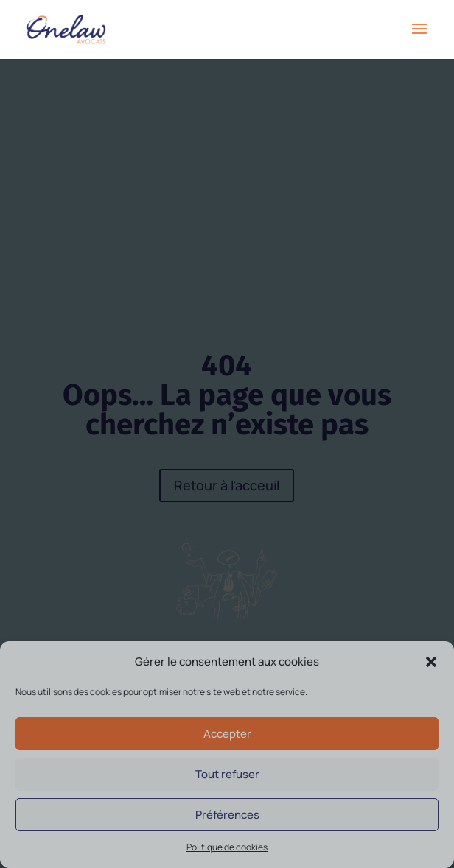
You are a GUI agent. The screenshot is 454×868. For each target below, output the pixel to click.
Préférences (227, 815)
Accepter (227, 734)
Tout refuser (227, 774)
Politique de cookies (227, 847)
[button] (431, 662)
